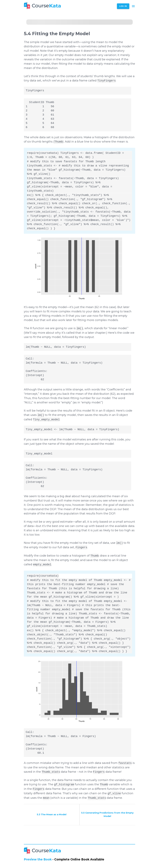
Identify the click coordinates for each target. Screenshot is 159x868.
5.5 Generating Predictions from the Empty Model (107, 814)
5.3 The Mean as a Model (52, 814)
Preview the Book (38, 859)
